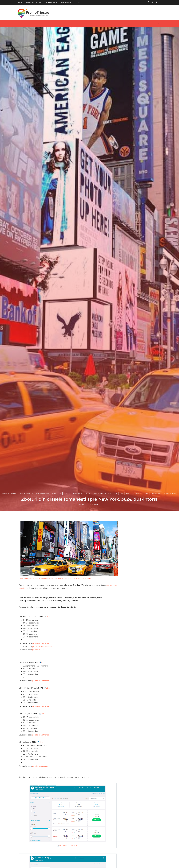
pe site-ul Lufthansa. (42, 716)
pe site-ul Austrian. (41, 801)
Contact (79, 2)
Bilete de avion (27, 530)
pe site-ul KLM (39, 684)
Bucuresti (57, 530)
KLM (128, 530)
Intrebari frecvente (51, 2)
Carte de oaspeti (67, 2)
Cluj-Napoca (77, 530)
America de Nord (10, 530)
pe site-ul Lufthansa (42, 678)
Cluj (66, 530)
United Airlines (170, 530)
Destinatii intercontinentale (105, 530)
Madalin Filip (83, 541)
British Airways (43, 530)
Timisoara (156, 530)
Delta (88, 530)
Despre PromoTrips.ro (34, 2)
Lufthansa (137, 530)
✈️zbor (48, 651)
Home (21, 2)
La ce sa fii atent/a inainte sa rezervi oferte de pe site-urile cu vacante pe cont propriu (56, 613)
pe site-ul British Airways (44, 681)
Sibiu (147, 530)
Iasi (122, 530)
